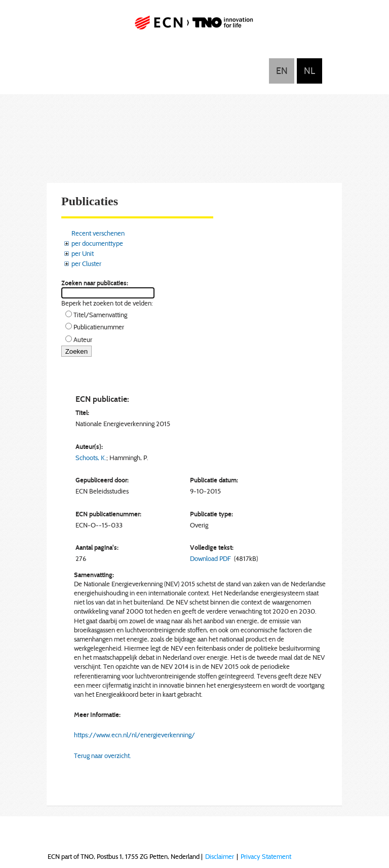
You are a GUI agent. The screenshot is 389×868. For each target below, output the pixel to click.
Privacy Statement (266, 856)
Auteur (83, 339)
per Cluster (86, 263)
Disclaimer (220, 856)
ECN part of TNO (194, 27)
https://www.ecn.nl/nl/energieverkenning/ (134, 735)
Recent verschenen (98, 233)
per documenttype (97, 243)
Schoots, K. (91, 458)
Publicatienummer (99, 327)
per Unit (83, 253)
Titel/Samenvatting (100, 315)
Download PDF (210, 558)
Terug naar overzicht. (103, 756)
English (282, 71)
